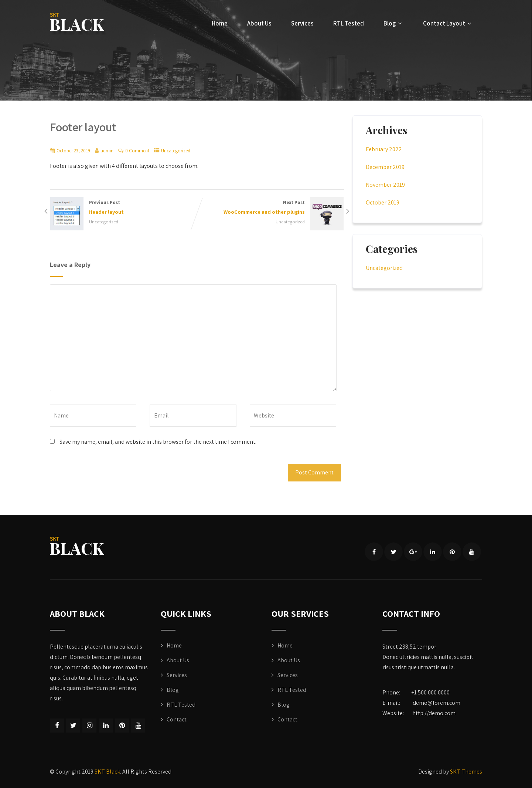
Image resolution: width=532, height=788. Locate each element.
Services (302, 23)
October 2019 (383, 202)
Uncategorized (176, 151)
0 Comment (137, 151)
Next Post (270, 208)
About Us (259, 23)
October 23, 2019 (73, 151)
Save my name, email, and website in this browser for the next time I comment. (158, 442)
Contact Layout (448, 23)
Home (220, 23)
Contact (177, 719)
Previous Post (123, 208)
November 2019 (385, 185)
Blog (393, 23)
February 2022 (384, 149)
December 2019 (385, 167)
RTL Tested (349, 23)
